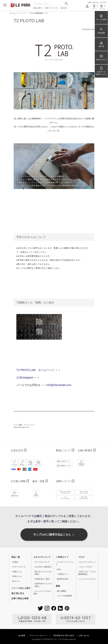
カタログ (103, 2)
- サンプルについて (42, 562)
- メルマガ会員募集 (64, 596)
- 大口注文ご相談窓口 (43, 567)
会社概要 (22, 635)
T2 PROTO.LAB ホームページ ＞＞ (38, 370)
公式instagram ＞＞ (28, 377)
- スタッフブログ (85, 567)
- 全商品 (15, 562)
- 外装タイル (17, 576)
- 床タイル (16, 581)
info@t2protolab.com (59, 385)
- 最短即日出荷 (62, 579)
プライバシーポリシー (39, 635)
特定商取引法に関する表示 (64, 635)
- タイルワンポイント (87, 562)
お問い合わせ (93, 2)
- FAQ (58, 569)
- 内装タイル (17, 572)
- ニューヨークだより (87, 579)
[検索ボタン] (66, 4)
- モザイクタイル (19, 567)
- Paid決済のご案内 (42, 579)
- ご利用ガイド (62, 574)
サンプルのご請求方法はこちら (54, 535)
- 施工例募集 (61, 591)
